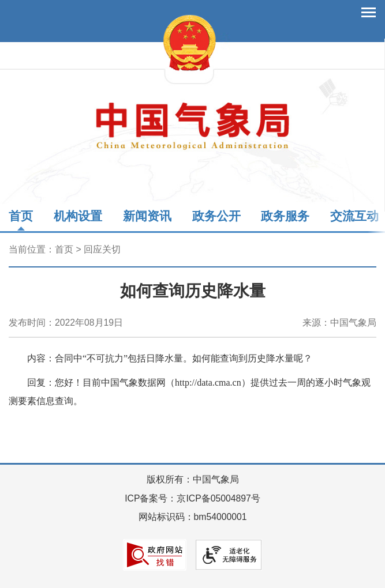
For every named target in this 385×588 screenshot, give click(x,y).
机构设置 (78, 216)
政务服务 (285, 216)
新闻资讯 (147, 216)
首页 (21, 216)
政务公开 (216, 216)
